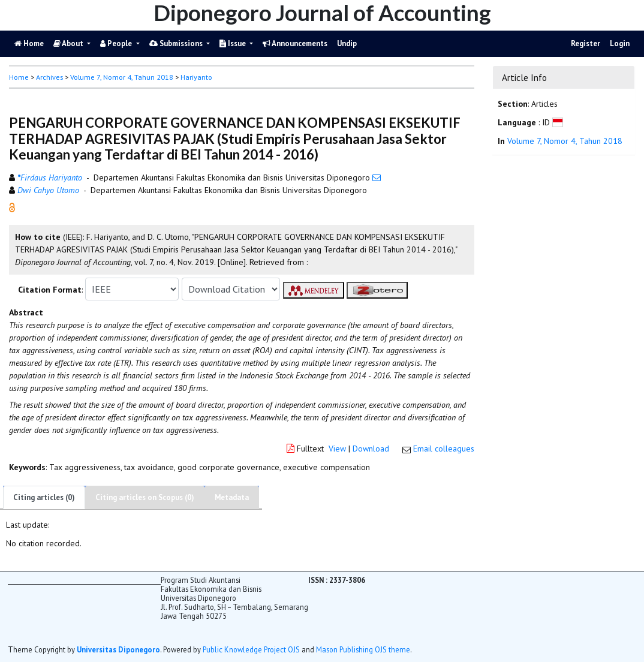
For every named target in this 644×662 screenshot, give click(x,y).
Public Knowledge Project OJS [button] (251, 649)
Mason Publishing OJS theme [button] (363, 649)
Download (371, 449)
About (69, 43)
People (117, 43)
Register (586, 43)
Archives (49, 77)
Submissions (177, 43)
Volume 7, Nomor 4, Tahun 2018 (122, 77)
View (337, 449)
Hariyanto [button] (196, 77)
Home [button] (19, 77)
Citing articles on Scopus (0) (145, 497)
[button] (12, 207)
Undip (347, 43)
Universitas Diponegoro (118, 649)
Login (620, 43)
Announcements (295, 43)
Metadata (232, 497)
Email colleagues (444, 449)
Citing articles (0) (44, 497)
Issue (234, 43)
